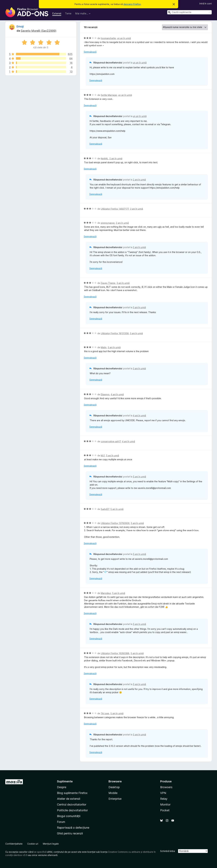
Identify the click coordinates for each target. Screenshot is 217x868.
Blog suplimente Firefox (72, 793)
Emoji (20, 26)
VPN (163, 793)
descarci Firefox (132, 4)
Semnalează (90, 52)
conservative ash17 (111, 441)
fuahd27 (105, 509)
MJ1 (103, 455)
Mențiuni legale (51, 844)
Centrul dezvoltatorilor (72, 804)
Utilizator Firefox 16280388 (115, 653)
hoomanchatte (108, 38)
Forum (61, 822)
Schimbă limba (168, 851)
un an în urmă (124, 38)
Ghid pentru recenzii (70, 833)
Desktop (114, 787)
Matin (104, 347)
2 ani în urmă (116, 158)
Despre (62, 787)
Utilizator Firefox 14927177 (115, 209)
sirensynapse (108, 223)
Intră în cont (206, 4)
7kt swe (105, 713)
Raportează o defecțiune (73, 828)
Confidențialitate (14, 844)
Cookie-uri (33, 844)
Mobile (113, 793)
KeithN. (105, 158)
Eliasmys (105, 394)
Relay (164, 799)
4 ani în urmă (117, 394)
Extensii (57, 13)
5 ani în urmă (112, 455)
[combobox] (189, 12)
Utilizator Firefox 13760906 (115, 523)
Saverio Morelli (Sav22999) (39, 31)
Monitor (165, 804)
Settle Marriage (109, 95)
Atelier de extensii (69, 799)
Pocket (165, 810)
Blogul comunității (69, 816)
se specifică (40, 852)
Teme (68, 13)
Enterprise (115, 799)
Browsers (166, 787)
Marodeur (106, 593)
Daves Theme (108, 283)
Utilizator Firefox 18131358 (115, 333)
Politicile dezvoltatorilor (72, 810)
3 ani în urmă (123, 283)
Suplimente (65, 781)
